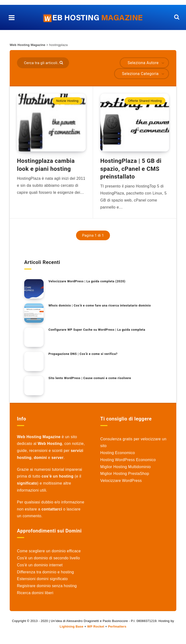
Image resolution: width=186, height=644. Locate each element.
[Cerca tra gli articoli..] (43, 63)
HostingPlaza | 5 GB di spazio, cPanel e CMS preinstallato (131, 171)
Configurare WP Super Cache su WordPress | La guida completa (98, 332)
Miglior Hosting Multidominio (125, 469)
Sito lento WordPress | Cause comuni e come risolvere (90, 381)
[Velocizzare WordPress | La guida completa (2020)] (34, 292)
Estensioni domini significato (42, 582)
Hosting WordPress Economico (128, 462)
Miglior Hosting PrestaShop (125, 476)
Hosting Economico (118, 455)
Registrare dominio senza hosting (47, 588)
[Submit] (62, 62)
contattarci (52, 512)
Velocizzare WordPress (121, 483)
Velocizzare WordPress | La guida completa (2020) (88, 284)
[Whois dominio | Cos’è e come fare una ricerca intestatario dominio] (34, 316)
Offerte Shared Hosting (145, 101)
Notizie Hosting (67, 101)
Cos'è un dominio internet (40, 568)
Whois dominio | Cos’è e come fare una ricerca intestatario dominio (101, 308)
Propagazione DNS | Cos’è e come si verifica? (84, 356)
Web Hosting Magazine (27, 45)
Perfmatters (117, 629)
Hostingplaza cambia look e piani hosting (46, 167)
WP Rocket (96, 629)
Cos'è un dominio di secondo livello (48, 561)
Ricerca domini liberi (35, 595)
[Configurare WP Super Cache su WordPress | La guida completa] (34, 340)
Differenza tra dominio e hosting (45, 575)
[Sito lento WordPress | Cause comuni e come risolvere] (34, 388)
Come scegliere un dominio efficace (49, 554)
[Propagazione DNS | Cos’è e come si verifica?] (34, 364)
